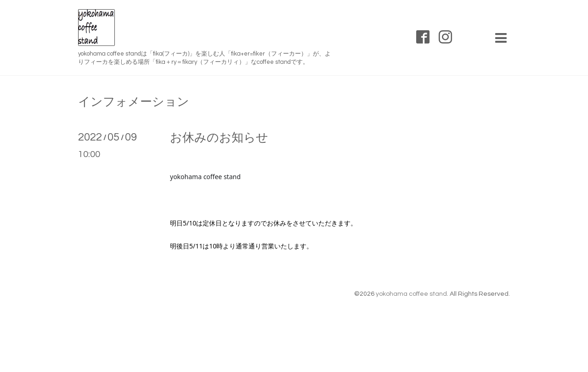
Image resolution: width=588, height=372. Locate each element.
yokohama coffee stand (411, 294)
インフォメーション (134, 102)
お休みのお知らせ (219, 138)
